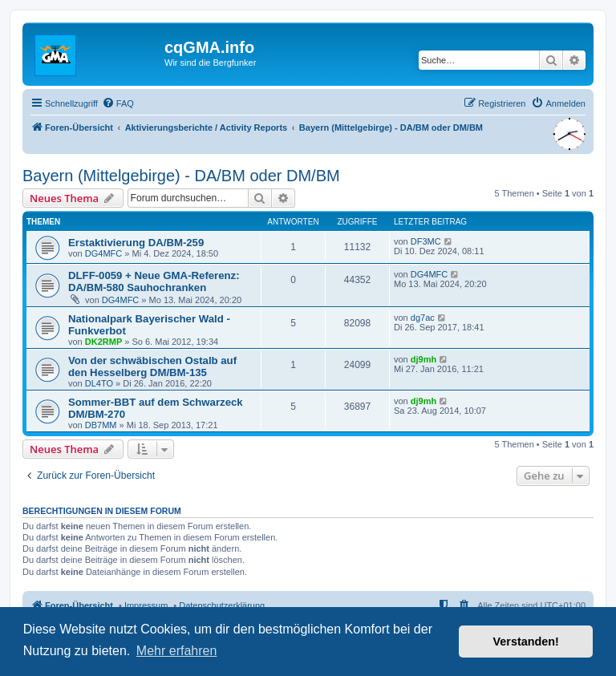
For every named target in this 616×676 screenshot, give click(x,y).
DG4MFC (103, 253)
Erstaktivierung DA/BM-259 (136, 243)
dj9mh (423, 359)
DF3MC (426, 241)
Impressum (146, 605)
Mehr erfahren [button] (177, 651)
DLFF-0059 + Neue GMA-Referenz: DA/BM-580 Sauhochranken (154, 281)
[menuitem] (118, 103)
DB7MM (101, 425)
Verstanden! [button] (526, 642)
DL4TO (99, 383)
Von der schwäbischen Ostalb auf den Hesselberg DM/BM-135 (152, 366)
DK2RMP (103, 342)
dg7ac (423, 318)
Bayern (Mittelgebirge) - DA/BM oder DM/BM (181, 176)
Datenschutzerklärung (222, 605)
